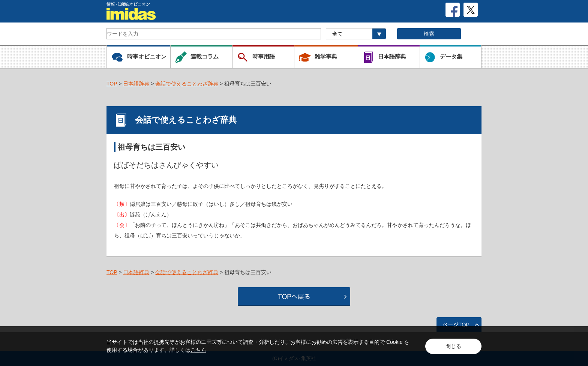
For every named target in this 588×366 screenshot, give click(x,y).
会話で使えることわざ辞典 (187, 84)
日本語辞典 (136, 84)
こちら (198, 350)
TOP (112, 84)
